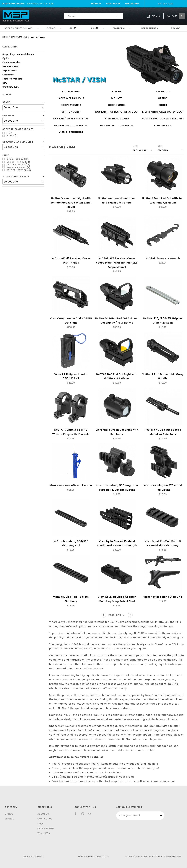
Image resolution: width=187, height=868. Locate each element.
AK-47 (98, 28)
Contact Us (113, 4)
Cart (176, 16)
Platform (122, 28)
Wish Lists (44, 833)
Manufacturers (10, 67)
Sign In (154, 16)
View (135, 146)
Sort (160, 146)
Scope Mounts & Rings (21, 28)
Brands (176, 28)
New (5, 83)
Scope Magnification (16, 177)
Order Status (46, 828)
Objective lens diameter (18, 142)
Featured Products (12, 79)
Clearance (8, 75)
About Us (96, 4)
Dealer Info (132, 4)
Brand (6, 102)
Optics (54, 28)
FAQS (41, 824)
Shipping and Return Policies (94, 857)
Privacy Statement (34, 857)
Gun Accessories (11, 63)
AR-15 (76, 28)
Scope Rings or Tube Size (18, 129)
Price (6, 155)
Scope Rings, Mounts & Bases (18, 55)
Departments (150, 28)
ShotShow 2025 (11, 87)
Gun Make (8, 116)
